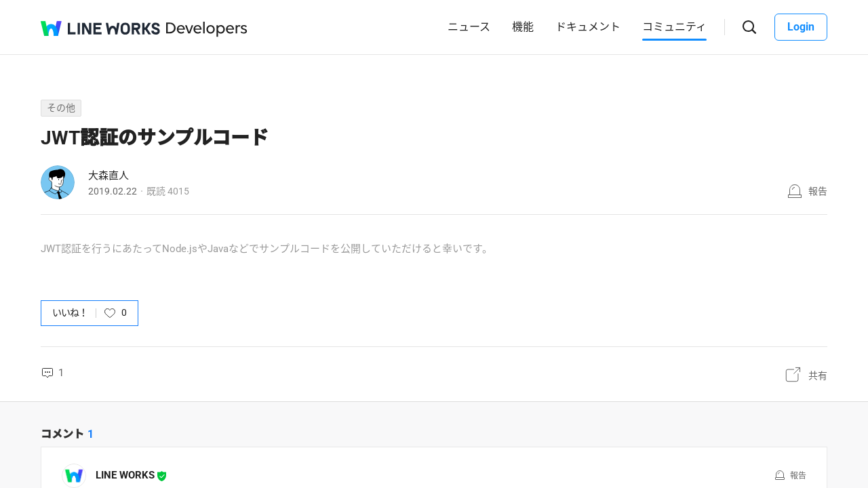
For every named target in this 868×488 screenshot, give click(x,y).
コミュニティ (674, 27)
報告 (818, 191)
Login (801, 27)
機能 (523, 27)
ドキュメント (588, 27)
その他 (61, 108)
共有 (818, 375)
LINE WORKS (125, 475)
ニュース (469, 27)
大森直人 (108, 176)
